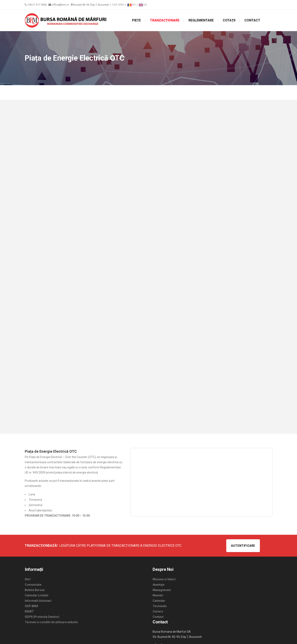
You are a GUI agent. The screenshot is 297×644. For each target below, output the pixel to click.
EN (143, 5)
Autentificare (243, 546)
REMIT (29, 611)
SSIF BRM (118, 5)
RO (132, 5)
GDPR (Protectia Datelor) (42, 617)
